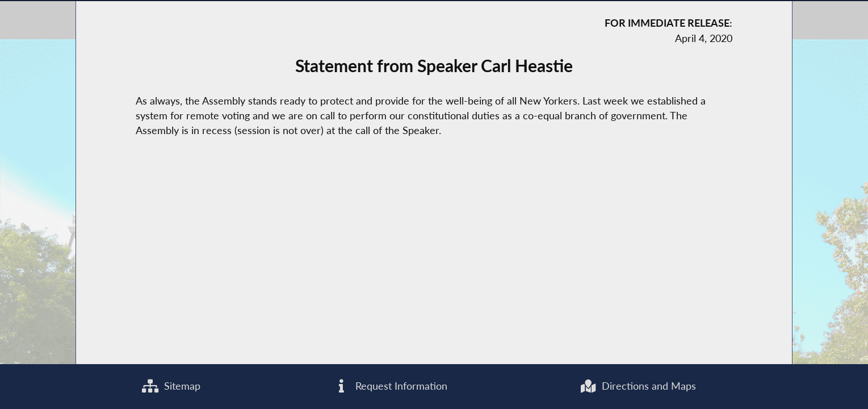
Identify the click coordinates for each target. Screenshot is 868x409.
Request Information (390, 386)
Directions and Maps (638, 386)
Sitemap (171, 386)
